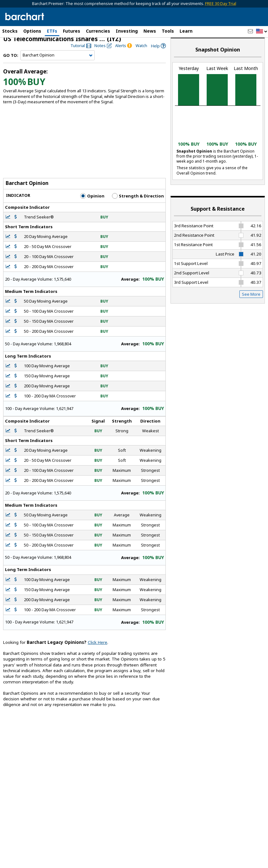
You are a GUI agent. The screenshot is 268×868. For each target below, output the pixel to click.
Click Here (98, 648)
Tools (168, 31)
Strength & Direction (138, 202)
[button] (262, 32)
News (150, 31)
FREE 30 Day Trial (221, 4)
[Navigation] (58, 61)
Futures (72, 31)
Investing (127, 31)
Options (32, 31)
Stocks (10, 31)
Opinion (92, 202)
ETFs (52, 31)
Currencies (98, 31)
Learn (186, 31)
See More (251, 300)
